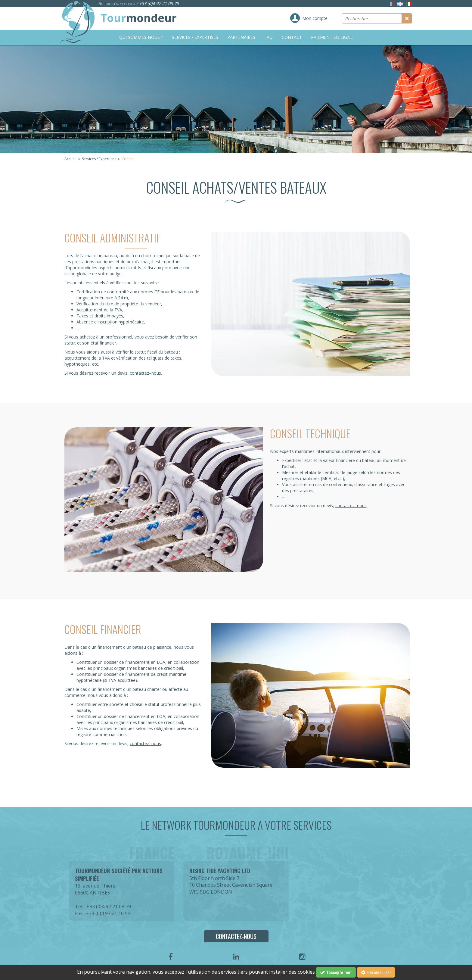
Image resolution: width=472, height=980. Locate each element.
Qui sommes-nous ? (141, 37)
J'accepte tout (336, 972)
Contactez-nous (236, 936)
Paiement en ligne (332, 37)
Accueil (70, 159)
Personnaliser (376, 972)
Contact (292, 37)
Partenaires (241, 37)
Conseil (128, 159)
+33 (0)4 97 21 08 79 (159, 3)
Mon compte (315, 18)
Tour (139, 18)
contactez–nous (145, 373)
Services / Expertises (195, 37)
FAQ (269, 37)
